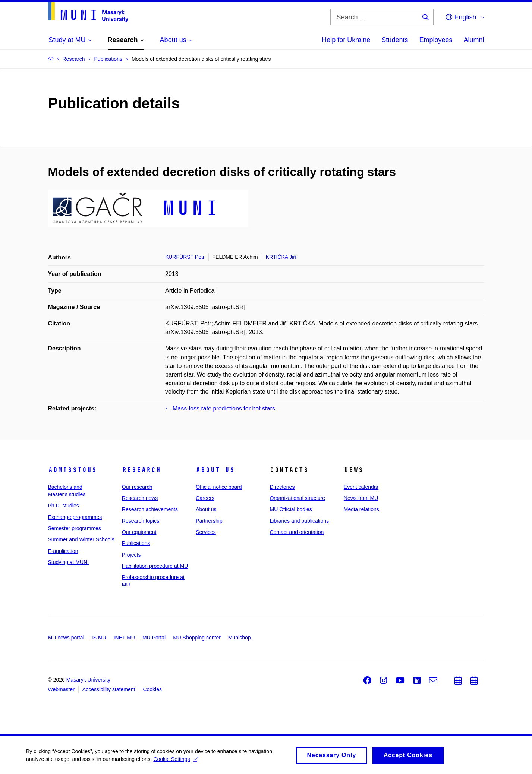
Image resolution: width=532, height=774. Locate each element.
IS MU (99, 638)
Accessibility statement (109, 689)
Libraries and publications (299, 521)
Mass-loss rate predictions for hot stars (224, 408)
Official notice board (219, 487)
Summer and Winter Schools (81, 539)
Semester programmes (75, 528)
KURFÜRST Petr (185, 257)
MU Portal (154, 638)
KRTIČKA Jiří (281, 257)
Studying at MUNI (69, 562)
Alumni (474, 40)
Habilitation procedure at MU (155, 566)
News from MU (361, 498)
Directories (282, 487)
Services (206, 532)
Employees (436, 40)
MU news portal (66, 638)
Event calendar (361, 487)
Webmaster (61, 689)
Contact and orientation (297, 532)
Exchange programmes (75, 517)
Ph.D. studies (64, 506)
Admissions (72, 470)
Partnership (209, 521)
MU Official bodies (291, 509)
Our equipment (139, 532)
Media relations (361, 509)
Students (395, 40)
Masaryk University (88, 680)
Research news (140, 498)
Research (141, 470)
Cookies (152, 689)
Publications (136, 543)
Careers (205, 498)
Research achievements (150, 509)
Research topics (141, 521)
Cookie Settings (176, 761)
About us (215, 470)
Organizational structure (297, 498)
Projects (131, 555)
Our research (137, 487)
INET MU (124, 638)
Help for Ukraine (346, 40)
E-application (63, 551)
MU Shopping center (197, 638)
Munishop (240, 638)
